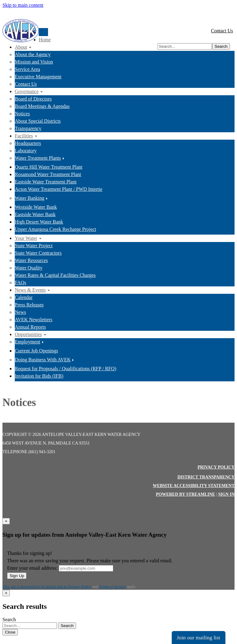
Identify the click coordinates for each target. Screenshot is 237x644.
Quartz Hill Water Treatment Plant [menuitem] (49, 167)
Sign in (226, 494)
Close (10, 632)
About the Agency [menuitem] (33, 54)
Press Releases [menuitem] (29, 305)
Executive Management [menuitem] (38, 77)
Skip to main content (23, 5)
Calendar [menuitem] (24, 297)
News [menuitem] (20, 312)
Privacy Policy (216, 467)
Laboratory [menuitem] (26, 151)
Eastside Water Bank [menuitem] (35, 214)
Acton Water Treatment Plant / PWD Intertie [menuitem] (59, 189)
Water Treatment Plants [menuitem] (38, 158)
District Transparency (206, 477)
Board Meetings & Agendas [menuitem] (42, 106)
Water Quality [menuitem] (29, 268)
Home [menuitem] (45, 40)
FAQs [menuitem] (20, 283)
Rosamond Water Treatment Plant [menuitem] (48, 174)
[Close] (6, 521)
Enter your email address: (32, 568)
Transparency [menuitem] (28, 128)
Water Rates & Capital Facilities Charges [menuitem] (55, 275)
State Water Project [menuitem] (34, 246)
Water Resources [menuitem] (31, 260)
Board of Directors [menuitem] (33, 99)
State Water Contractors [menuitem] (38, 253)
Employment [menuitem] (28, 342)
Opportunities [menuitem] (28, 334)
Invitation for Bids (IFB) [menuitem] (39, 376)
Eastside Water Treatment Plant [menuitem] (46, 182)
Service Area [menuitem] (27, 69)
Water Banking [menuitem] (30, 198)
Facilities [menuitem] (24, 136)
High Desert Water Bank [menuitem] (39, 222)
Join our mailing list (198, 638)
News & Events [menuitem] (30, 290)
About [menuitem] (21, 47)
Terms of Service (112, 587)
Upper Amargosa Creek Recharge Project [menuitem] (55, 229)
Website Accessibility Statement (194, 486)
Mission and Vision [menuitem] (34, 62)
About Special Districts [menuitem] (38, 121)
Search (221, 46)
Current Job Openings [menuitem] (36, 351)
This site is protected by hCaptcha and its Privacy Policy (47, 587)
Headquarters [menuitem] (28, 143)
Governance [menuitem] (27, 91)
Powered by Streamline (185, 494)
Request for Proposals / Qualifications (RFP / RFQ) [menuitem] (66, 369)
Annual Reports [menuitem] (30, 327)
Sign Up (17, 576)
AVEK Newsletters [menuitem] (34, 320)
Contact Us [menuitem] (26, 84)
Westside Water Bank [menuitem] (36, 207)
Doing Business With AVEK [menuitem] (43, 360)
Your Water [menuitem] (26, 238)
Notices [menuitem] (22, 114)
